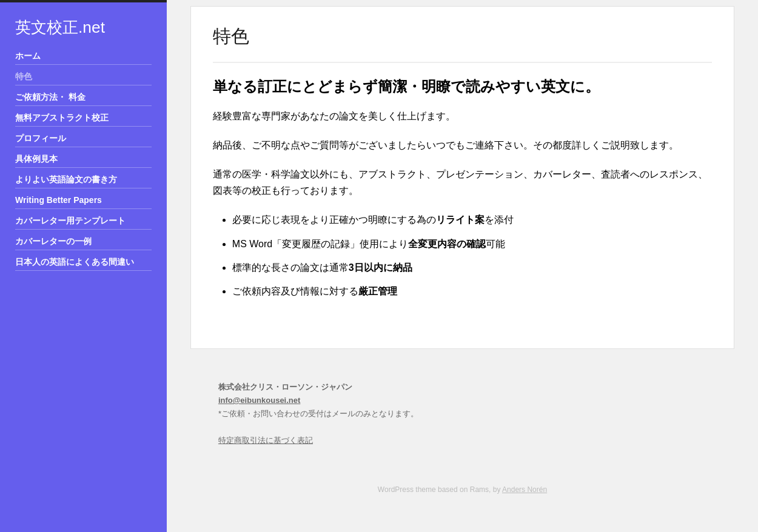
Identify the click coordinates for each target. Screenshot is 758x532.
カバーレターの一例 (53, 241)
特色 (24, 76)
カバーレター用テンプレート (70, 221)
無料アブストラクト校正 (62, 118)
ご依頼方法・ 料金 (50, 97)
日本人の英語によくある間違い (75, 262)
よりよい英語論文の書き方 (66, 179)
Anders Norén (525, 490)
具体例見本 (36, 159)
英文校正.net (60, 27)
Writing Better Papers (59, 200)
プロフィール (41, 138)
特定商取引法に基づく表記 (266, 440)
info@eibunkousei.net (259, 400)
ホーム (28, 56)
